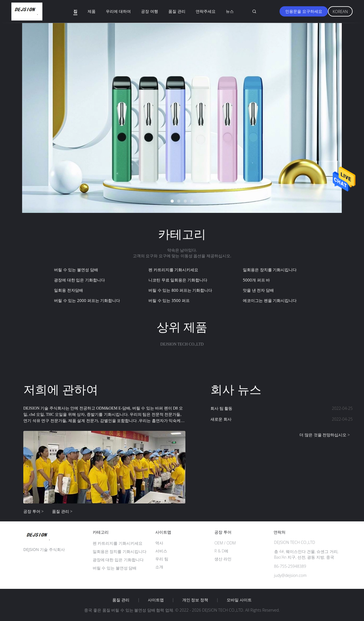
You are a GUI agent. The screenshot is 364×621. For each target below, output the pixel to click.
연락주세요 (206, 11)
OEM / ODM (225, 543)
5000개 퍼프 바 (256, 280)
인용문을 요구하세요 (304, 11)
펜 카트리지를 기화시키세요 (173, 270)
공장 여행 (150, 11)
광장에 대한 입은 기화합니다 (79, 280)
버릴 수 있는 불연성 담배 (76, 270)
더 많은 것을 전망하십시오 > (325, 435)
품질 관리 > (62, 511)
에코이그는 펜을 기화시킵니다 (270, 300)
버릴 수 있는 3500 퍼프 (169, 300)
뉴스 (230, 11)
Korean (340, 12)
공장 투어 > (33, 511)
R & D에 (221, 551)
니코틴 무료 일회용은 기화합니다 (178, 280)
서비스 (161, 551)
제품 (92, 11)
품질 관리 (177, 11)
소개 (159, 567)
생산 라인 (223, 559)
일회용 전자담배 (69, 290)
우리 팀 (162, 559)
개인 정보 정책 (195, 600)
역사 (159, 543)
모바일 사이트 (239, 600)
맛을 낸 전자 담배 (258, 290)
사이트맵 (156, 600)
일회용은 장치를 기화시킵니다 (270, 270)
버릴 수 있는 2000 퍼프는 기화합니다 (87, 300)
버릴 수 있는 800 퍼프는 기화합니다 (180, 290)
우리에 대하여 (118, 11)
